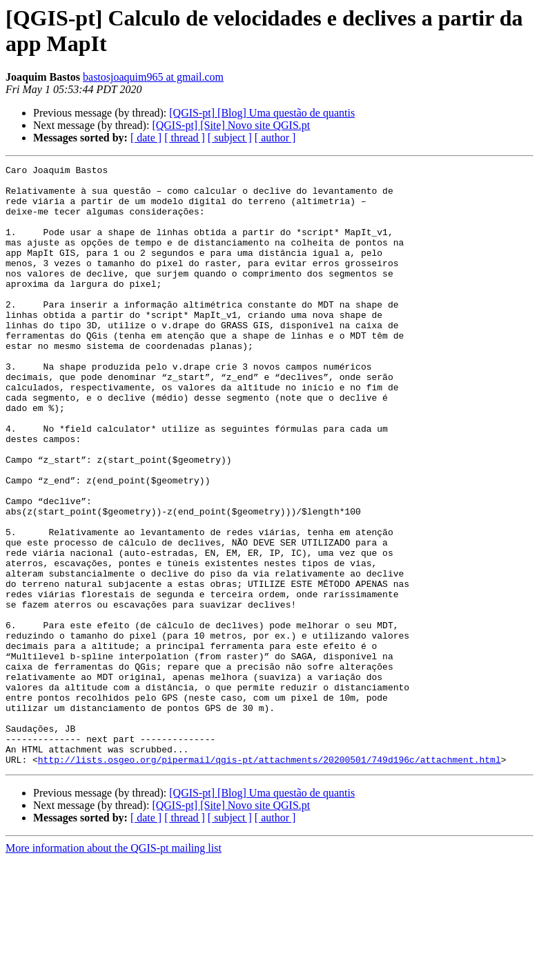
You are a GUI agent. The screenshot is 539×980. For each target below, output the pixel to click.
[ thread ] (185, 138)
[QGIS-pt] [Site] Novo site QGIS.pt (231, 125)
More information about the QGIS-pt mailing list (114, 968)
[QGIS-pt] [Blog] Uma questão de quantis (262, 113)
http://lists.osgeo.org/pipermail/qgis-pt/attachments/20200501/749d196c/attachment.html (269, 879)
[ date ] (146, 138)
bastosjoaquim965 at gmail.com (153, 77)
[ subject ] (230, 138)
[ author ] (275, 138)
